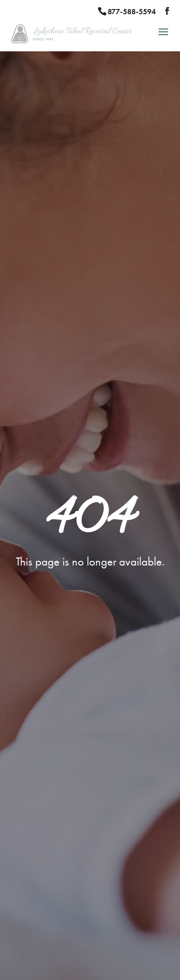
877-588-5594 (132, 12)
